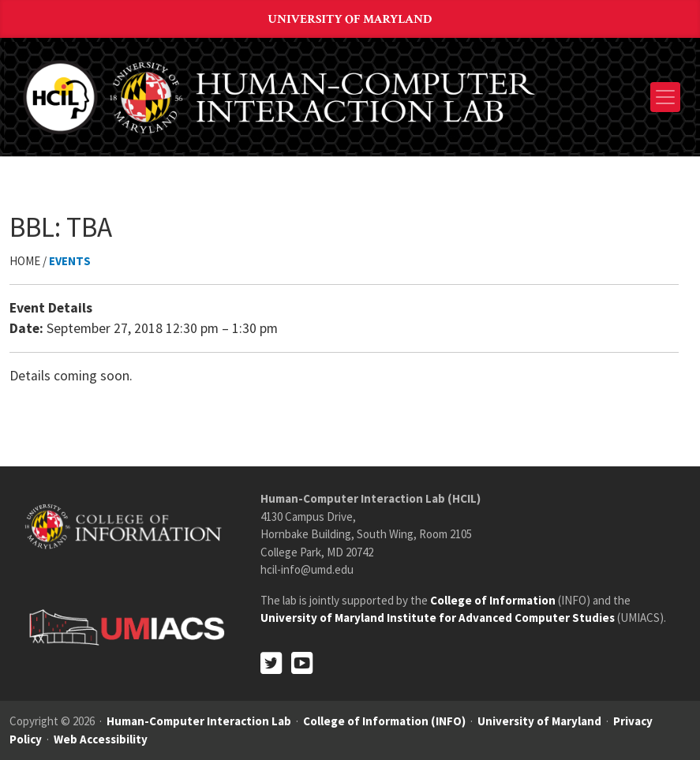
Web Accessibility (101, 739)
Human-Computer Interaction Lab (199, 721)
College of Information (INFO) (384, 721)
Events (70, 261)
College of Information (493, 600)
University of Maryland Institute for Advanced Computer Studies (438, 618)
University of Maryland (350, 19)
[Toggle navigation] (665, 97)
